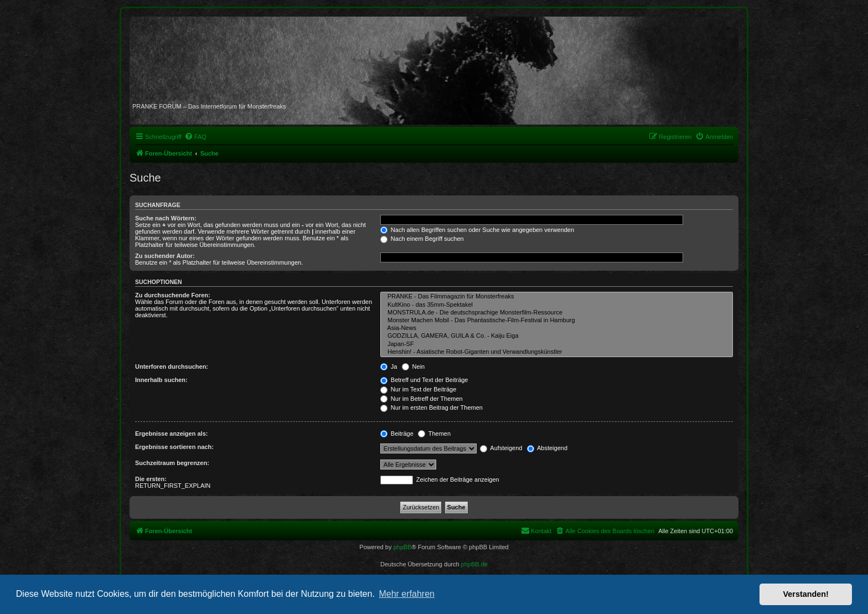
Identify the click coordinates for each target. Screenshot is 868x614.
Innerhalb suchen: (161, 380)
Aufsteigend (501, 448)
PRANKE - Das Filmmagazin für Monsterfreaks (557, 297)
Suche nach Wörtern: (166, 218)
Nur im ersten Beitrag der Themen (432, 407)
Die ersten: (151, 479)
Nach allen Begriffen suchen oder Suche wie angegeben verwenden (477, 230)
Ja (389, 367)
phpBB (402, 547)
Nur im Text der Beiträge (418, 389)
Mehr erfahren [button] (407, 594)
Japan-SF (557, 344)
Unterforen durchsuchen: (172, 367)
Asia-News (557, 328)
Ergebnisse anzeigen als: (171, 434)
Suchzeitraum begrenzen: (172, 463)
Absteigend (547, 448)
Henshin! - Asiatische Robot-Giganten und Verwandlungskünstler (557, 352)
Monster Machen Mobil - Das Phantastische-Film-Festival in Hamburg (557, 321)
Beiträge (397, 434)
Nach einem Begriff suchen (422, 239)
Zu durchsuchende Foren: (173, 295)
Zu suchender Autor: (165, 256)
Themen (434, 434)
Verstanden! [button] (806, 594)
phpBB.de (474, 564)
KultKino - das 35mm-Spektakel (557, 305)
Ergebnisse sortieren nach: (174, 447)
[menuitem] (195, 137)
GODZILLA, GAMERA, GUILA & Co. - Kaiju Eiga (557, 336)
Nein (414, 367)
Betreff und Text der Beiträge (424, 380)
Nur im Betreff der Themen (422, 399)
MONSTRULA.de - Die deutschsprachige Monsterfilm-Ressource (557, 313)
